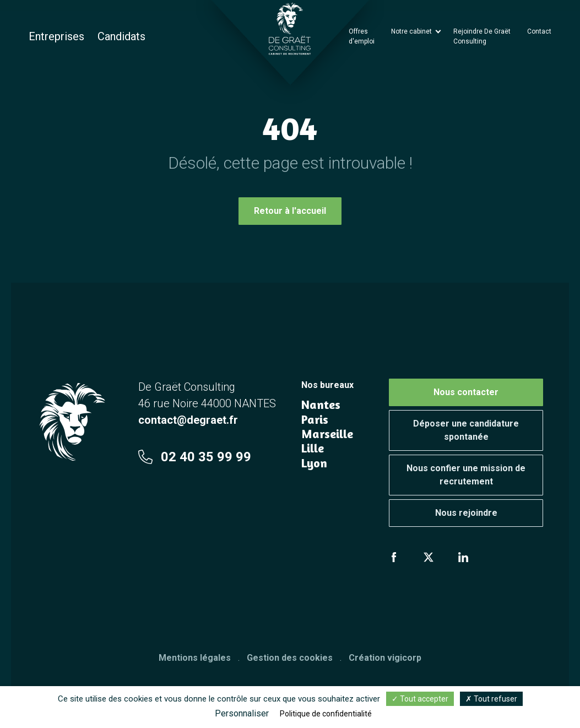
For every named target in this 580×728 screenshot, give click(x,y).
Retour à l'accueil (290, 211)
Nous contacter (466, 392)
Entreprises (56, 36)
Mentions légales (195, 658)
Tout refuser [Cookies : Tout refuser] (491, 699)
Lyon (314, 463)
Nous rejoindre (466, 513)
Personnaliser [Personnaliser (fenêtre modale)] (242, 713)
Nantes (321, 405)
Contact (539, 31)
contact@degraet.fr (188, 420)
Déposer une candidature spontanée (466, 430)
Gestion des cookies (290, 658)
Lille (313, 448)
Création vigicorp (385, 658)
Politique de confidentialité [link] (326, 714)
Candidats (121, 36)
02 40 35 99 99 (195, 457)
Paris (315, 419)
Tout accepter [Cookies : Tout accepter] (420, 699)
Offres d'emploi (362, 36)
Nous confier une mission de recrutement (466, 475)
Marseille (327, 434)
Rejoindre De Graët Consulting (482, 36)
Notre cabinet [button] (412, 31)
